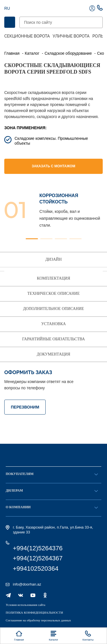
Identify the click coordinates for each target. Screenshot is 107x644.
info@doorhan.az (27, 584)
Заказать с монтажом (53, 166)
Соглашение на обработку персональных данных (38, 620)
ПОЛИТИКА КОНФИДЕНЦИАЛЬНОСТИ (34, 612)
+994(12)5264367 (38, 558)
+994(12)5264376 (38, 548)
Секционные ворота (27, 36)
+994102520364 (36, 569)
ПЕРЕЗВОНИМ (25, 407)
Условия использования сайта (26, 605)
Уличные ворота (71, 36)
